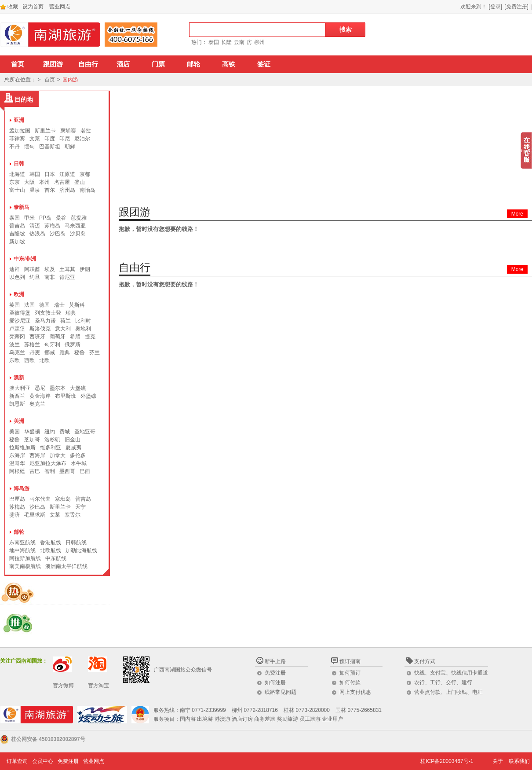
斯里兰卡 (45, 131)
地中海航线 (22, 550)
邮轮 (193, 64)
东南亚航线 (22, 543)
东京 (15, 182)
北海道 (17, 174)
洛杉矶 (52, 440)
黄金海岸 (40, 396)
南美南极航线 (25, 566)
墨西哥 (67, 471)
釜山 (80, 182)
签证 (264, 64)
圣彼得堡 (20, 313)
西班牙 (37, 337)
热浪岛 (37, 234)
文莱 (35, 139)
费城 (65, 432)
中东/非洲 (25, 259)
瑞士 (59, 305)
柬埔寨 (68, 131)
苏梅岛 (52, 226)
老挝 (86, 131)
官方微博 (63, 686)
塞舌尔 (73, 515)
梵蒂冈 (17, 337)
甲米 (29, 218)
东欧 (15, 360)
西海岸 (37, 455)
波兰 (15, 345)
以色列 (17, 277)
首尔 (50, 190)
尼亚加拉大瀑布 (48, 463)
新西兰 (17, 396)
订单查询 (17, 761)
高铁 (229, 64)
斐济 (15, 515)
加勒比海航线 (81, 550)
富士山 (17, 190)
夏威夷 (73, 447)
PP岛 (45, 218)
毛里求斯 (35, 515)
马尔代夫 (40, 499)
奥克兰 (37, 404)
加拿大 (58, 455)
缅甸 (29, 147)
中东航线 (56, 558)
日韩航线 (76, 543)
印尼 (65, 139)
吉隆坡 (17, 234)
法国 (29, 305)
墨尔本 (58, 388)
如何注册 (275, 682)
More (517, 214)
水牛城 (79, 463)
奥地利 (83, 329)
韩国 (35, 174)
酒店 (123, 64)
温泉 (35, 190)
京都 (85, 174)
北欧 (44, 360)
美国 (15, 432)
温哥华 (17, 463)
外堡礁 (88, 396)
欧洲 (19, 294)
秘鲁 (80, 352)
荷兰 (66, 321)
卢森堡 (17, 329)
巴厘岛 (17, 499)
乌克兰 (17, 352)
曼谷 (61, 218)
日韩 (19, 164)
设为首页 (33, 7)
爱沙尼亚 (20, 321)
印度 (50, 139)
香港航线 (51, 543)
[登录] (496, 7)
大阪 (29, 182)
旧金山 (73, 440)
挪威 (50, 352)
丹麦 (35, 352)
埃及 (50, 269)
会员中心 (43, 761)
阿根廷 (17, 471)
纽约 (50, 432)
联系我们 (519, 761)
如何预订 (350, 673)
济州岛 (67, 190)
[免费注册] (516, 7)
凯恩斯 (17, 404)
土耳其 (67, 269)
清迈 (35, 226)
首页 (18, 64)
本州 (44, 182)
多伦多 (78, 455)
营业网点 (60, 7)
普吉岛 (17, 226)
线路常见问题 (281, 692)
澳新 (19, 378)
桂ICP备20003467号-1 (447, 761)
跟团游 (53, 64)
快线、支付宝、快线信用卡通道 (451, 673)
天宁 (80, 507)
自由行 (88, 64)
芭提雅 (79, 218)
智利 (50, 471)
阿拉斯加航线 (25, 558)
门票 (158, 64)
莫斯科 (77, 305)
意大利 (63, 329)
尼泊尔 (82, 139)
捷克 (90, 337)
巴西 (85, 471)
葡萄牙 (58, 337)
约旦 (35, 277)
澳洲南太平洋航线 (66, 566)
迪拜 (15, 269)
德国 (44, 305)
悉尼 (40, 388)
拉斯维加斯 (22, 447)
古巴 (35, 471)
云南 (239, 42)
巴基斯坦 (50, 147)
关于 (498, 761)
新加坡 (17, 242)
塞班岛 (63, 499)
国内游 (70, 80)
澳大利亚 (20, 388)
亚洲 (19, 120)
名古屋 (62, 182)
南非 (50, 277)
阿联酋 (32, 269)
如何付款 (350, 682)
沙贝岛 (78, 234)
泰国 (214, 42)
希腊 (75, 337)
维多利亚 (51, 447)
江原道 (67, 174)
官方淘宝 (98, 686)
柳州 (259, 42)
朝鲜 (70, 147)
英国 (15, 305)
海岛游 (22, 488)
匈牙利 (52, 345)
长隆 (226, 42)
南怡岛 (87, 190)
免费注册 (275, 673)
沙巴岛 (58, 234)
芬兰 (95, 352)
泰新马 (22, 207)
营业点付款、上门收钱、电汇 (448, 692)
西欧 (29, 360)
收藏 (9, 7)
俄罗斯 (73, 345)
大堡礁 (78, 388)
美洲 (19, 421)
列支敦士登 (48, 313)
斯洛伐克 (40, 329)
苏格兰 (32, 345)
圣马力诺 (45, 321)
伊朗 (85, 269)
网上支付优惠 (355, 692)
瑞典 (71, 313)
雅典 (65, 352)
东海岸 (17, 455)
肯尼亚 (67, 277)
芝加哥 (32, 440)
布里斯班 (66, 396)
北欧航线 (51, 550)
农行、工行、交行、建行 (443, 682)
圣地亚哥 (85, 432)
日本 (50, 174)
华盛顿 (32, 432)
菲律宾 (17, 139)
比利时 (83, 321)
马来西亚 (75, 226)
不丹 (15, 147)
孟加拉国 (20, 131)
